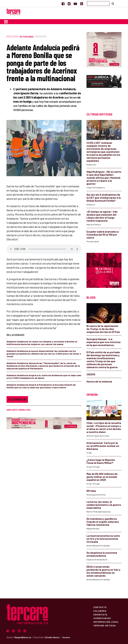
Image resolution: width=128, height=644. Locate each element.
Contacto (100, 607)
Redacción (12, 36)
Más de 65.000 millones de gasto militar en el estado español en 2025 (102, 477)
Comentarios (102, 618)
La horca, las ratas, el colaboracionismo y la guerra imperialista (104, 505)
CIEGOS (91, 374)
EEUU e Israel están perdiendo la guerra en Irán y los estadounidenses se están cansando (103, 571)
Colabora (100, 611)
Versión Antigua (105, 625)
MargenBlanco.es (23, 637)
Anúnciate (100, 614)
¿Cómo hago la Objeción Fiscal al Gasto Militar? (101, 461)
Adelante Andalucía (18, 410)
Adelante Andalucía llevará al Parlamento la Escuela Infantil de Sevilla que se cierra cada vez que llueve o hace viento (41, 386)
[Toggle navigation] (6, 22)
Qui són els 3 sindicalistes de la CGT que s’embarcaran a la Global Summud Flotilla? (104, 198)
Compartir (17, 399)
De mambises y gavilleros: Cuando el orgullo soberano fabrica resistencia (103, 522)
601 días (91, 491)
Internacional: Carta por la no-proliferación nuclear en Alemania (103, 446)
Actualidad (26, 37)
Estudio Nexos (52, 637)
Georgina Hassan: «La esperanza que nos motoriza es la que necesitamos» (103, 342)
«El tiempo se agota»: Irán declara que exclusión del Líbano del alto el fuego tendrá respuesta (102, 216)
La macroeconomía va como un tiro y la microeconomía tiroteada (103, 539)
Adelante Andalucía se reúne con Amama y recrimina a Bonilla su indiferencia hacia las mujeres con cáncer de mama (42, 343)
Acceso (66, 637)
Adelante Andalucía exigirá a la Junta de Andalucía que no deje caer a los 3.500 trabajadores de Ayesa (44, 377)
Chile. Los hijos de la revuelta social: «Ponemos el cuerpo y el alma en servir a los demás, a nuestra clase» (104, 427)
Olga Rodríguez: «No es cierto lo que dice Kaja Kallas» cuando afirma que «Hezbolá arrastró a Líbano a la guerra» (104, 178)
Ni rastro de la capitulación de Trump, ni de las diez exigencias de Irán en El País (103, 329)
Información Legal (106, 622)
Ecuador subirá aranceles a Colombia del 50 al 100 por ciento (103, 235)
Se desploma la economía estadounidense (102, 554)
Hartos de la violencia (99, 381)
